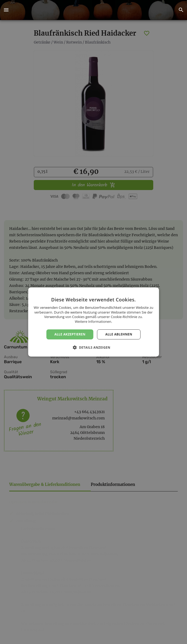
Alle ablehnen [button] (119, 334)
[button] (6, 10)
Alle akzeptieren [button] (70, 334)
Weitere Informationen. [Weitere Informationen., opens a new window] (93, 321)
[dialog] (93, 322)
